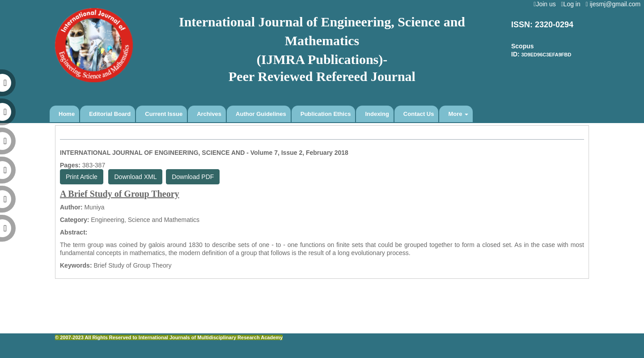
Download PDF (193, 177)
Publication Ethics (326, 114)
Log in (572, 4)
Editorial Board (110, 114)
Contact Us (419, 114)
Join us (546, 4)
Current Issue (164, 114)
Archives (209, 114)
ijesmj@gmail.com (615, 4)
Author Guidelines (261, 114)
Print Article (82, 177)
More (458, 114)
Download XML (135, 177)
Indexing (377, 114)
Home (67, 114)
